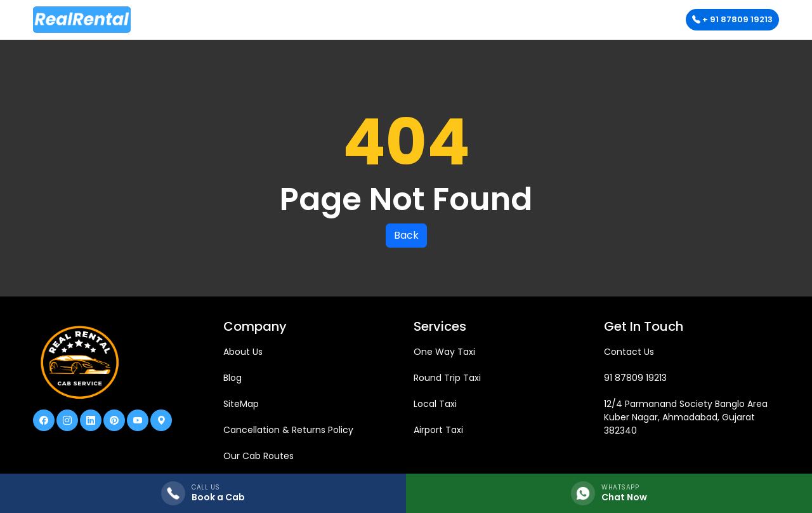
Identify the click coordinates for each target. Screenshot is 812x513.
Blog (232, 378)
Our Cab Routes (259, 456)
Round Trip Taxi (447, 378)
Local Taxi (435, 404)
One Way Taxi (444, 352)
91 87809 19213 (635, 378)
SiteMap (241, 404)
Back (406, 235)
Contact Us (629, 352)
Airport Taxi (438, 430)
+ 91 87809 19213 (732, 19)
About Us (243, 352)
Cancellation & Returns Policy (288, 430)
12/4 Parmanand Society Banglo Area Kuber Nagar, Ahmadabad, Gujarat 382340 (686, 417)
